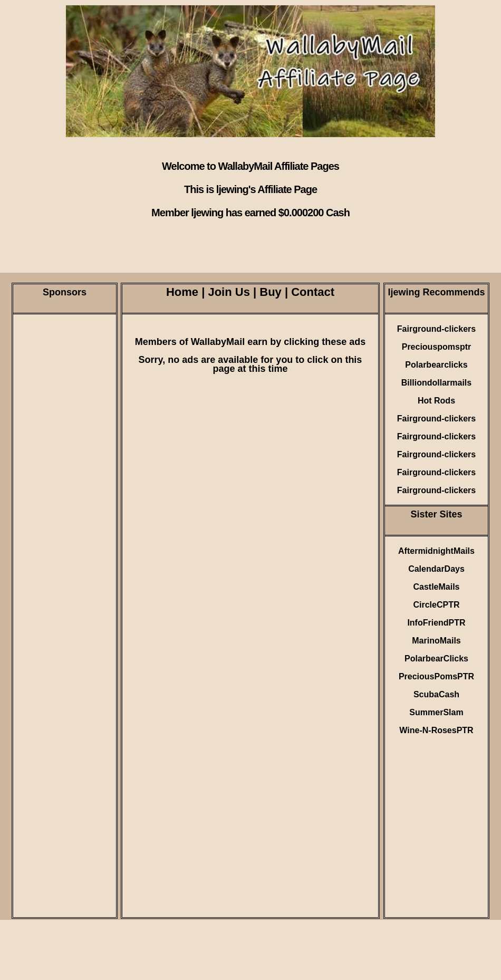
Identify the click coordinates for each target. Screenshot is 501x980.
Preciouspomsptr (437, 347)
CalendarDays (436, 569)
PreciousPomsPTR (436, 676)
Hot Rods (436, 401)
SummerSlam (436, 712)
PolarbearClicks (436, 659)
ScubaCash (436, 694)
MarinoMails (436, 641)
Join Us (229, 292)
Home (182, 292)
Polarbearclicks (436, 365)
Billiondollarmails (436, 383)
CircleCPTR (436, 605)
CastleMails (436, 587)
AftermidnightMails (436, 551)
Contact (313, 292)
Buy (271, 292)
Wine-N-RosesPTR (436, 730)
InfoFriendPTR (436, 623)
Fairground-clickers (436, 329)
